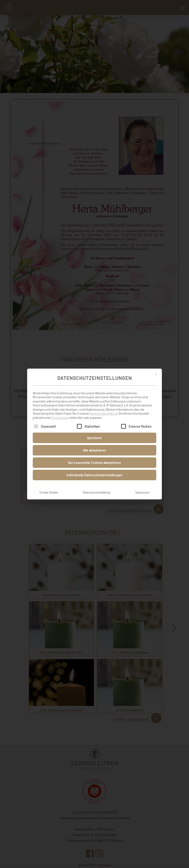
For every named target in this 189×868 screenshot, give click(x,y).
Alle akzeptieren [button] (94, 450)
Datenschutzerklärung (104, 413)
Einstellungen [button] (60, 418)
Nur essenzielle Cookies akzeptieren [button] (94, 463)
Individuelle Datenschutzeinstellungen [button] (94, 475)
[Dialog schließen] (156, 374)
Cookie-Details (49, 492)
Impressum (142, 492)
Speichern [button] (94, 438)
